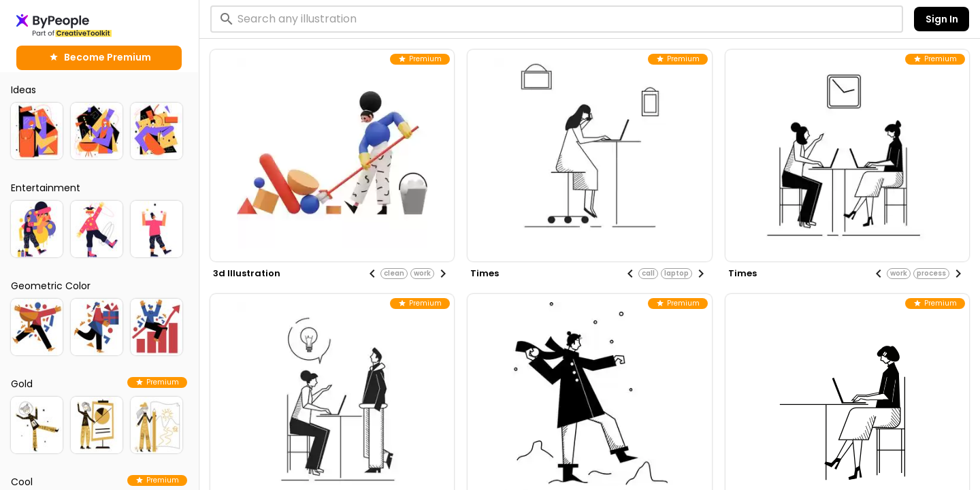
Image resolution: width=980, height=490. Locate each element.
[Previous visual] (372, 274)
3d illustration (247, 273)
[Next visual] (443, 274)
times (485, 273)
